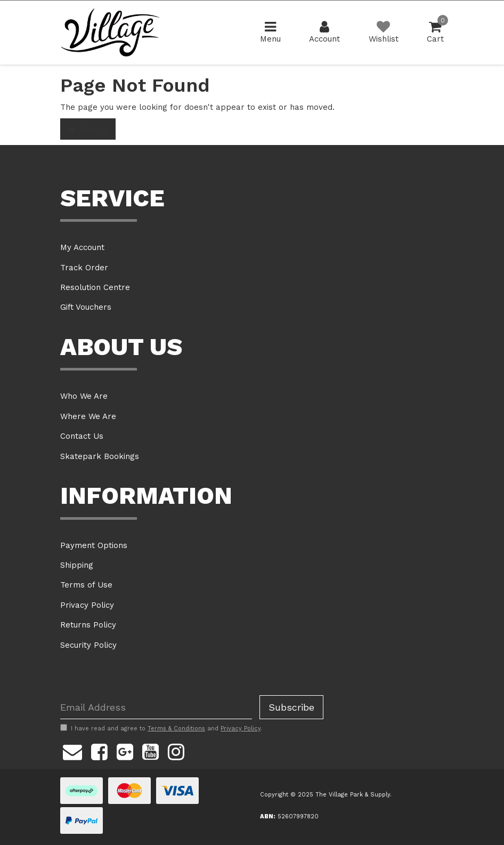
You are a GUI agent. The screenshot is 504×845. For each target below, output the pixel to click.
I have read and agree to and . (161, 728)
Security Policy (88, 645)
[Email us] (72, 750)
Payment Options (94, 545)
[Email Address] (156, 707)
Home (88, 129)
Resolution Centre (95, 287)
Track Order (84, 268)
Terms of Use (86, 585)
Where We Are (88, 416)
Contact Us (82, 436)
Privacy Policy (87, 605)
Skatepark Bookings (100, 456)
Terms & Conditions (176, 729)
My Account (82, 247)
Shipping (77, 565)
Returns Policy (88, 625)
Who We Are (84, 396)
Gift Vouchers (86, 307)
